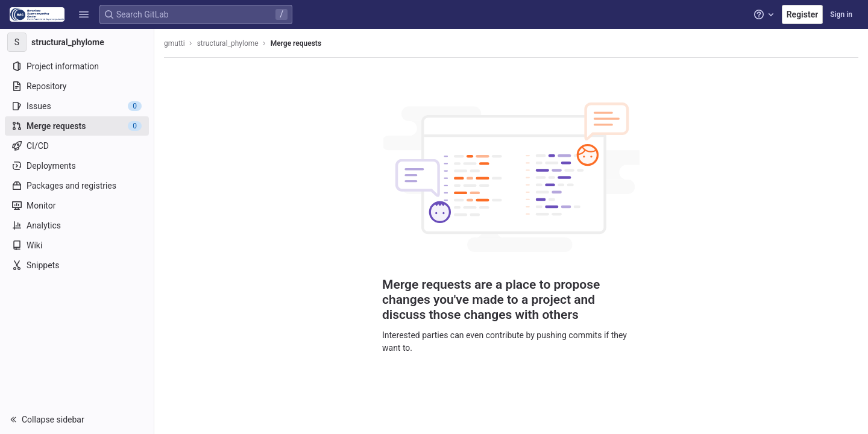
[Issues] (77, 106)
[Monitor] (77, 206)
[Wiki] (77, 245)
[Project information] (77, 66)
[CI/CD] (77, 146)
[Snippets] (77, 265)
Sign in (841, 14)
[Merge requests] (77, 126)
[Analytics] (77, 225)
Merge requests (296, 43)
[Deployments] (77, 166)
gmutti (175, 43)
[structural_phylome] (77, 42)
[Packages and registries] (77, 186)
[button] (84, 14)
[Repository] (77, 86)
